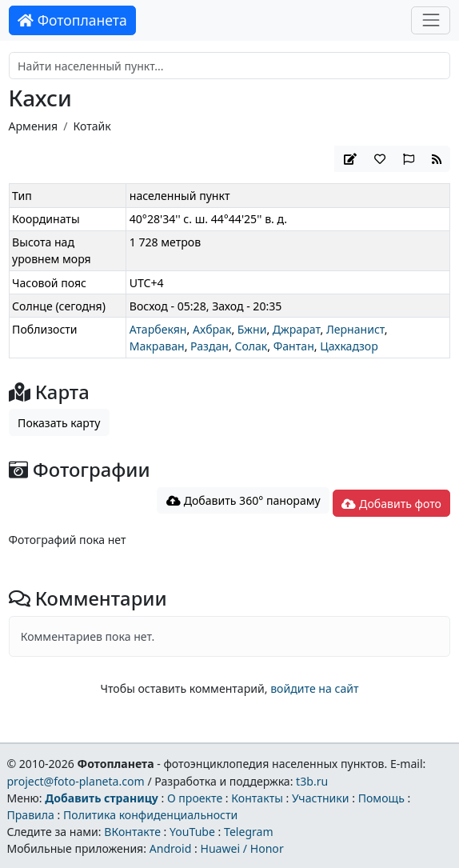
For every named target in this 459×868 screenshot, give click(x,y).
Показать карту (59, 423)
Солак (251, 346)
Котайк (92, 126)
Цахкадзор (349, 346)
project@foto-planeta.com (75, 781)
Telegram (249, 832)
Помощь (381, 798)
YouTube (192, 832)
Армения (34, 126)
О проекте (195, 798)
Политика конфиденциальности (150, 815)
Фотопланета (72, 20)
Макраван (157, 346)
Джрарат (297, 329)
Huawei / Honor (241, 848)
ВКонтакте (132, 832)
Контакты (257, 798)
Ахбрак (212, 329)
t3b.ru (312, 781)
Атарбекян (158, 329)
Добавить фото (391, 504)
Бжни (252, 329)
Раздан (210, 346)
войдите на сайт (314, 688)
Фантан (294, 346)
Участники (321, 798)
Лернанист (355, 329)
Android (171, 848)
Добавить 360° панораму (243, 500)
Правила (30, 815)
